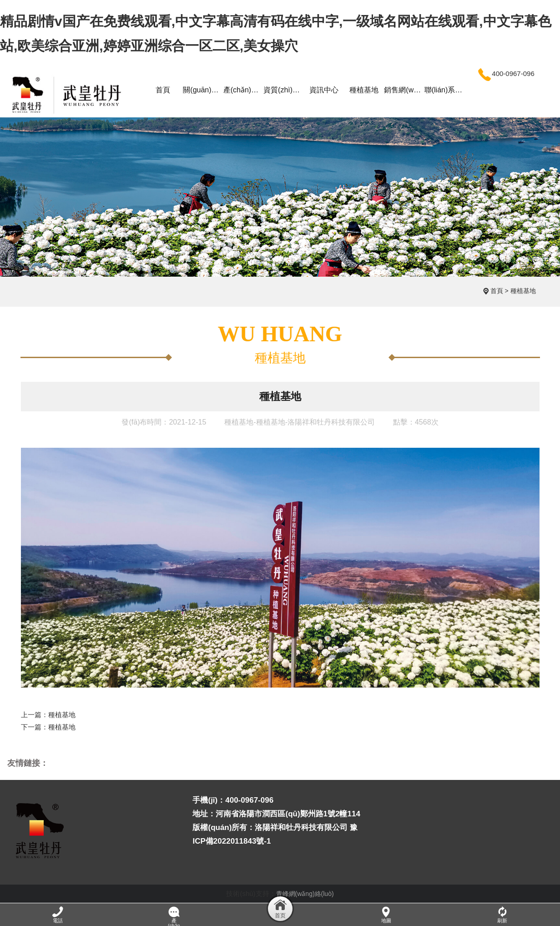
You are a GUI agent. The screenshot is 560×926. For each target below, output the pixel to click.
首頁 (497, 291)
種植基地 (523, 291)
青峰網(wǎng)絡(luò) (305, 894)
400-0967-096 (505, 73)
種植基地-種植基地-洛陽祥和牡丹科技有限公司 (300, 422)
